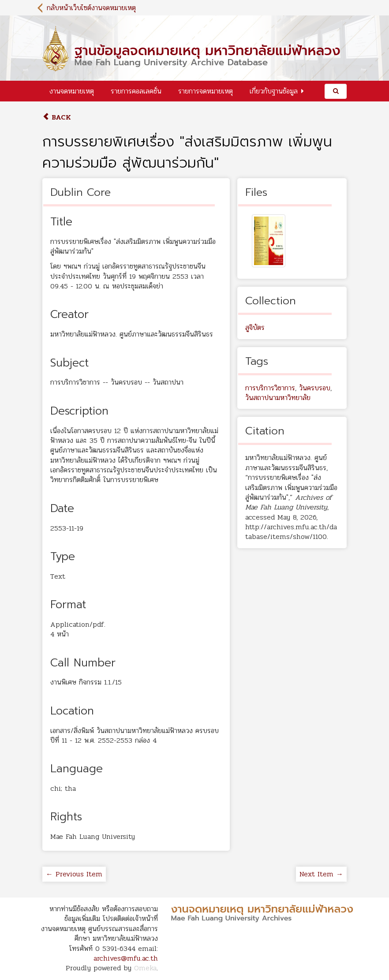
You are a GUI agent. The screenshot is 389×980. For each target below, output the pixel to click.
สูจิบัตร (255, 327)
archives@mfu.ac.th (126, 958)
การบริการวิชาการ (270, 388)
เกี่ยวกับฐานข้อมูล (274, 91)
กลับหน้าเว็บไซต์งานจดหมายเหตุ (91, 8)
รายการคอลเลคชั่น (136, 91)
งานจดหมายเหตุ (72, 91)
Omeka (145, 968)
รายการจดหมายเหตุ (206, 91)
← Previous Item (74, 874)
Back (57, 117)
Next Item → (321, 874)
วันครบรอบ (315, 388)
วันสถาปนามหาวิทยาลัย (278, 398)
